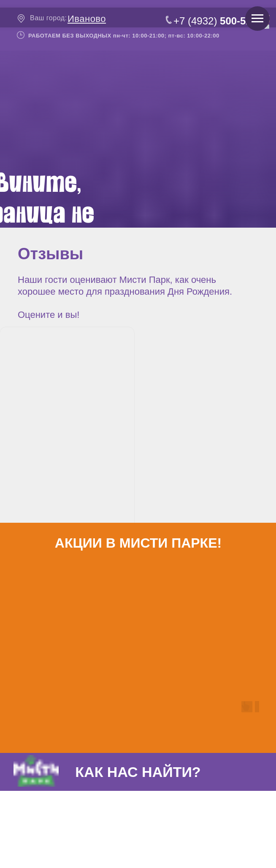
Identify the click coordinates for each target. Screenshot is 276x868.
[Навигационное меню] (257, 19)
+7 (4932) (215, 21)
